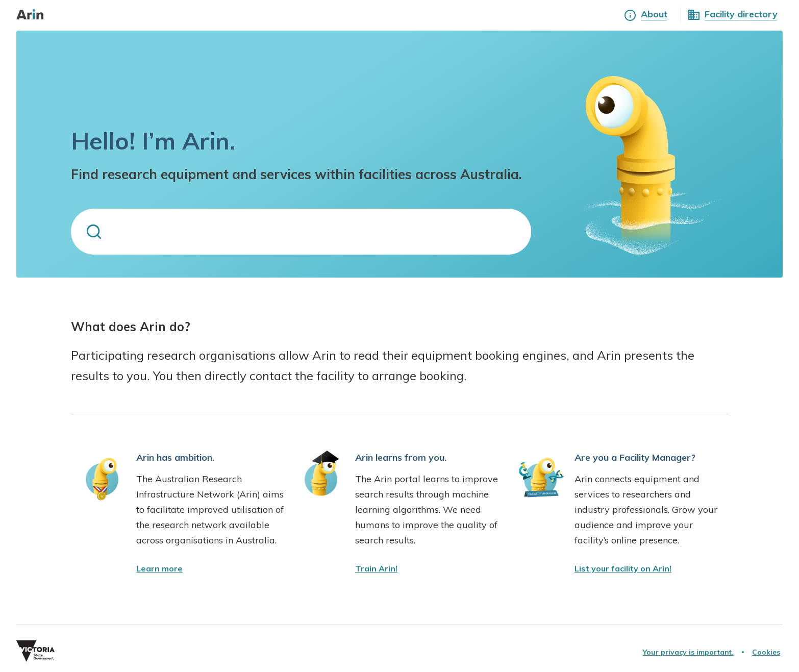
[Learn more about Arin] (654, 15)
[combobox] (301, 232)
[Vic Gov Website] (208, 652)
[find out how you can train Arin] (376, 568)
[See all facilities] (741, 15)
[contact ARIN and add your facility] (623, 568)
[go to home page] (35, 15)
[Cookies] (766, 652)
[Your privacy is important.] (688, 652)
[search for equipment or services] (324, 232)
